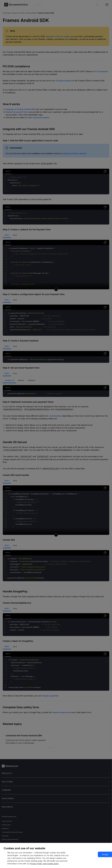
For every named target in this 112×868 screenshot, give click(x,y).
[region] (56, 855)
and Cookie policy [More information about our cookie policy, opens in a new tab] (51, 864)
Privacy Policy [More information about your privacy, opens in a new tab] (36, 864)
